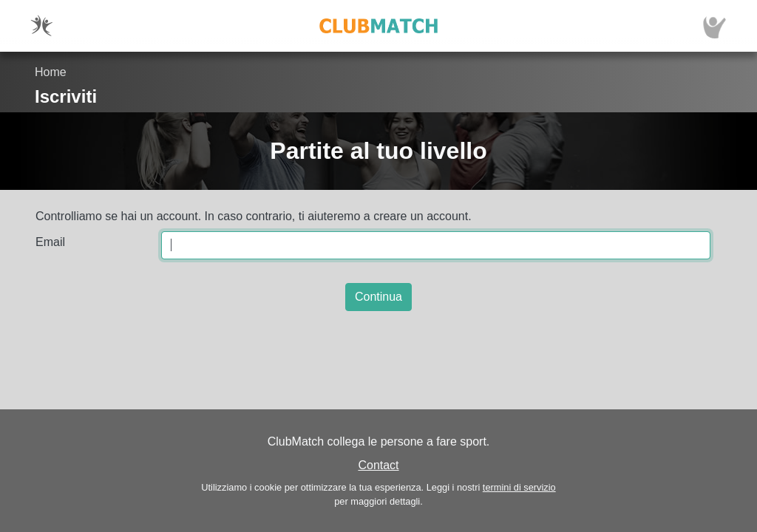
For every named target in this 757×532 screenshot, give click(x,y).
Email (50, 242)
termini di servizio (519, 487)
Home (51, 72)
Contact (378, 465)
